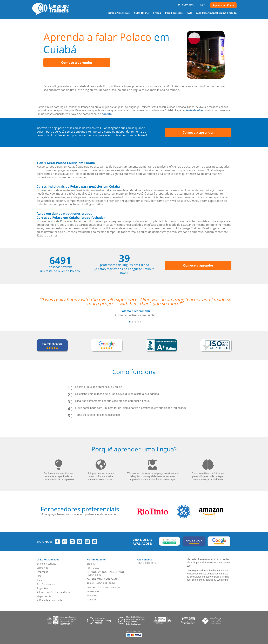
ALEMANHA (93, 591)
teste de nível (195, 110)
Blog (39, 576)
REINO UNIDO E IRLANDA (101, 583)
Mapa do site (44, 596)
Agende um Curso (223, 5)
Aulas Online (141, 13)
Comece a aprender (77, 63)
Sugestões (42, 588)
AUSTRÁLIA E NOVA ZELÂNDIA (104, 587)
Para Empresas (174, 13)
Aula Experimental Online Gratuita (216, 13)
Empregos (42, 572)
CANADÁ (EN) (94, 579)
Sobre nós (42, 568)
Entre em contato (46, 564)
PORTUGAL (93, 568)
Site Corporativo (46, 584)
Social (40, 580)
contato (107, 114)
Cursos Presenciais (119, 13)
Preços (157, 13)
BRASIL (91, 564)
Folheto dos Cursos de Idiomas (54, 592)
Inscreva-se (44, 128)
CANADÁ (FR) (111, 579)
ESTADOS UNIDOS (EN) (100, 572)
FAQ (189, 13)
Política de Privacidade (49, 600)
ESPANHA (92, 595)
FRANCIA (92, 599)
